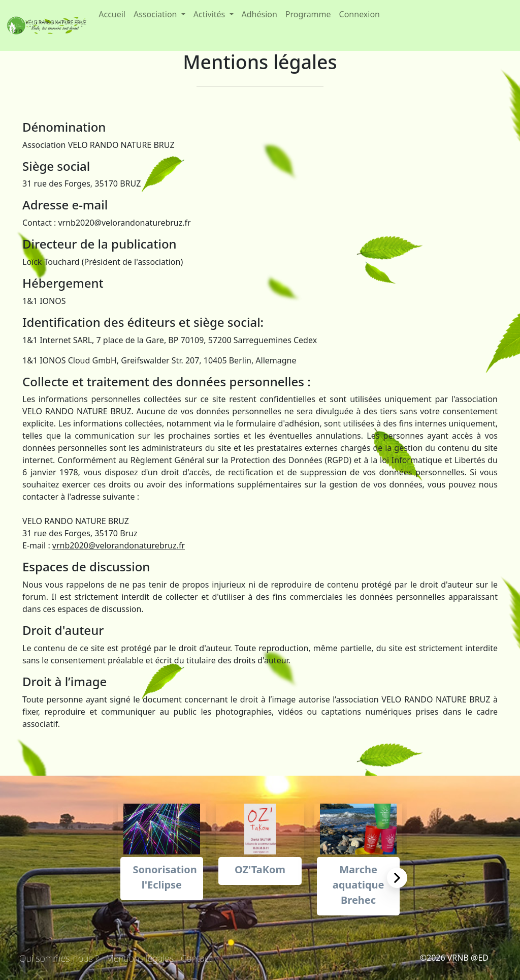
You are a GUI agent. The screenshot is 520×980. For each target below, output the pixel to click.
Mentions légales (140, 958)
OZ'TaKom (260, 869)
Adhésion (259, 14)
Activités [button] (210, 14)
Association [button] (156, 14)
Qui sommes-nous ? (59, 958)
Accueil (112, 14)
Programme (308, 14)
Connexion (360, 14)
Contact (196, 958)
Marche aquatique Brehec (359, 885)
